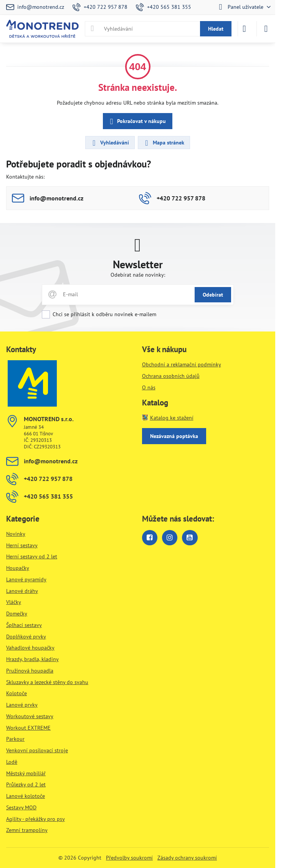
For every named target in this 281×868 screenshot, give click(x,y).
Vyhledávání (110, 143)
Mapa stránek (164, 143)
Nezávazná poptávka (174, 436)
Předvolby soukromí (129, 858)
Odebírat (213, 295)
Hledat (216, 29)
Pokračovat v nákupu (137, 122)
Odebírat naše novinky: (138, 275)
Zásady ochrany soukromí (187, 858)
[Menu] (266, 29)
